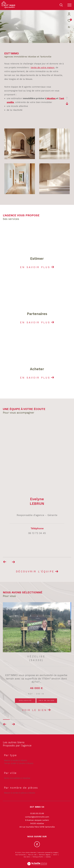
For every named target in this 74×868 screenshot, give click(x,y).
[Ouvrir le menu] (69, 5)
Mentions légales (45, 855)
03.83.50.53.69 (37, 813)
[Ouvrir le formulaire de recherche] (61, 5)
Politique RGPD (38, 857)
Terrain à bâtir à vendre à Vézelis (19, 763)
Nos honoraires (21, 855)
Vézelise (51, 98)
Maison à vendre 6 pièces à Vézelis (20, 793)
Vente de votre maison (42, 68)
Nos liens (27, 857)
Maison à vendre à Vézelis (16, 760)
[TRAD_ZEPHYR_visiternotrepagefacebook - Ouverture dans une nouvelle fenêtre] (37, 844)
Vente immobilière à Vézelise (17, 778)
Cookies (48, 857)
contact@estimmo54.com (37, 817)
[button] (13, 724)
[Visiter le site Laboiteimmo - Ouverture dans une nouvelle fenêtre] (37, 862)
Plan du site (32, 855)
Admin (55, 855)
